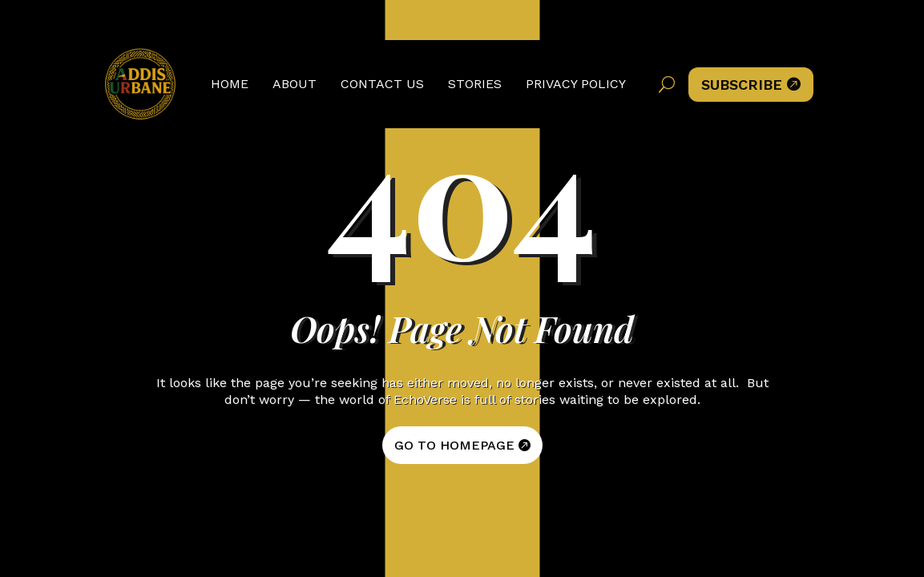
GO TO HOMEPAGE (454, 445)
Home (230, 84)
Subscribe (751, 85)
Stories (475, 84)
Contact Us (382, 84)
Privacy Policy (576, 84)
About (295, 84)
